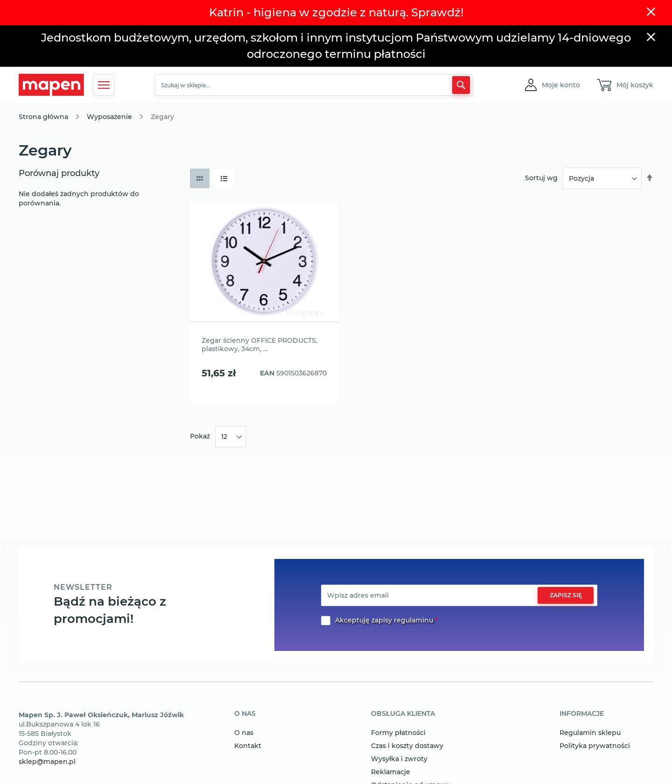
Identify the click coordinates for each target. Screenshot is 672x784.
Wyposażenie (109, 117)
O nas (244, 733)
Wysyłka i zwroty (399, 759)
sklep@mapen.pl (47, 762)
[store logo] (51, 85)
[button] (561, 85)
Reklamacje (391, 772)
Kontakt (248, 746)
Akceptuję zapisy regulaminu (384, 620)
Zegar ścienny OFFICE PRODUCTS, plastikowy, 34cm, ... (259, 345)
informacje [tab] (582, 714)
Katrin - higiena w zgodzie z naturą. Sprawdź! (336, 12)
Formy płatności (398, 733)
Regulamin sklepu (590, 733)
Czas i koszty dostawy (407, 746)
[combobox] (314, 85)
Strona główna (43, 117)
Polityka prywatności (595, 746)
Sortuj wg (541, 178)
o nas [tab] (245, 714)
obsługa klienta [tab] (403, 714)
